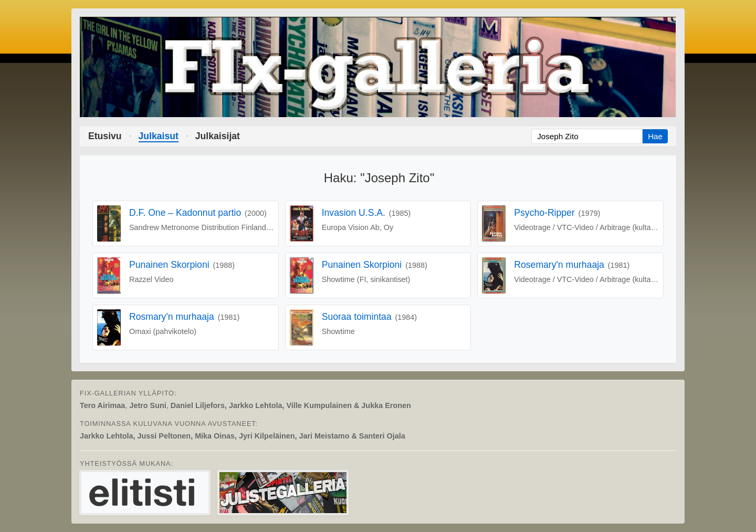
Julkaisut (159, 136)
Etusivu (105, 136)
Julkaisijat (218, 136)
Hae (655, 136)
